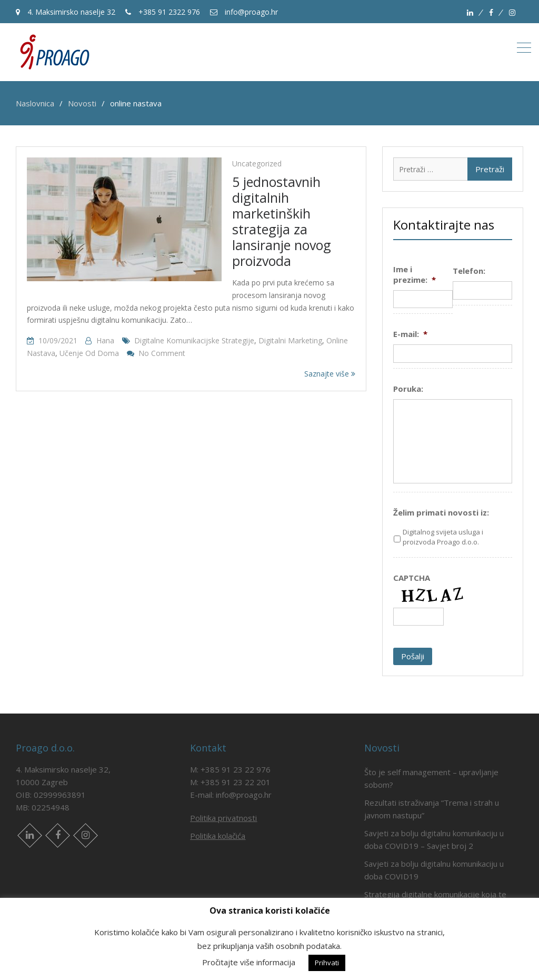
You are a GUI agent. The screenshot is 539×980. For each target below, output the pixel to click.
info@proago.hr (244, 12)
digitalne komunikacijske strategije (194, 340)
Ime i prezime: (415, 275)
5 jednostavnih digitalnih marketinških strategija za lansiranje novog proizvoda (282, 221)
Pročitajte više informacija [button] (249, 962)
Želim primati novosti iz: (441, 513)
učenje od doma (89, 353)
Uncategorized (257, 164)
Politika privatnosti (223, 818)
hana (105, 340)
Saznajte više (330, 374)
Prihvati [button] (327, 963)
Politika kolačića (218, 836)
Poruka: (408, 389)
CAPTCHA (412, 578)
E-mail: (410, 334)
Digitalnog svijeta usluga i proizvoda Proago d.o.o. (443, 537)
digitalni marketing (290, 340)
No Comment (162, 353)
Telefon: (469, 271)
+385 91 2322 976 (163, 12)
